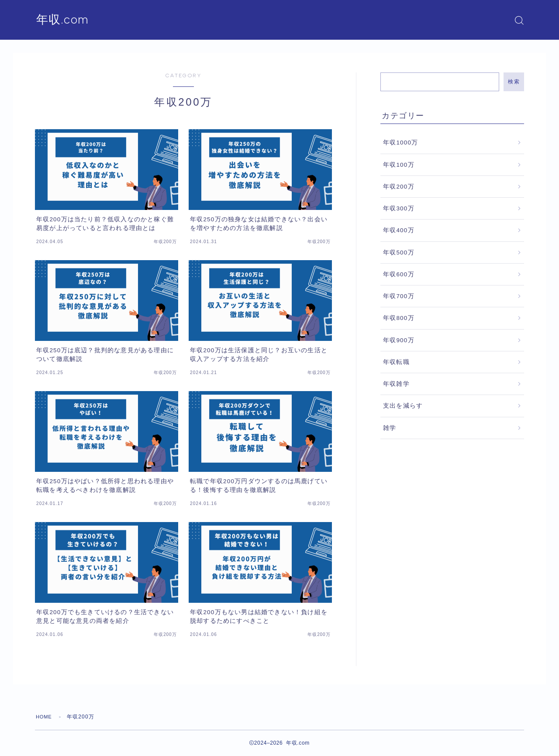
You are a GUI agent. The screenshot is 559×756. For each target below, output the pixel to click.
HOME (45, 717)
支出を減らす (403, 406)
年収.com (65, 20)
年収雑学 (396, 384)
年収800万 (399, 318)
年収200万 (399, 187)
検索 (514, 82)
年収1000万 (400, 143)
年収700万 (399, 296)
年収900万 (399, 340)
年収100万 (399, 165)
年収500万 (399, 253)
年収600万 (399, 274)
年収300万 (399, 208)
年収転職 (396, 362)
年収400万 (399, 230)
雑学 (390, 428)
